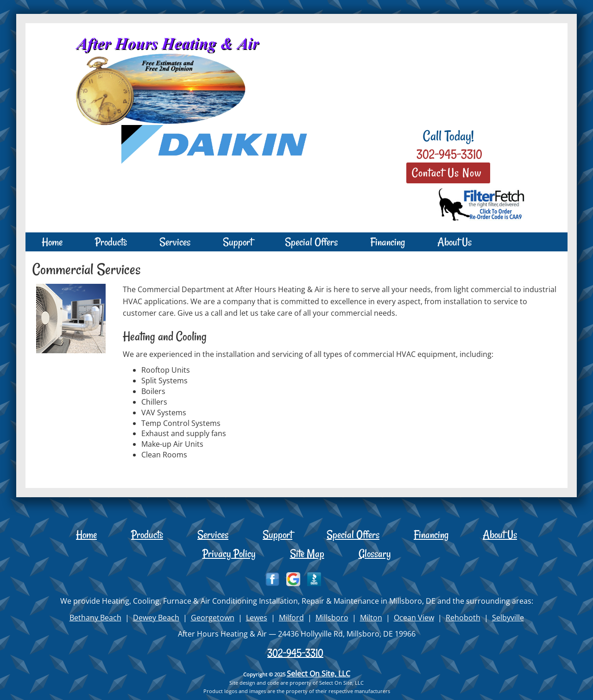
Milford (291, 618)
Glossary (375, 553)
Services (175, 242)
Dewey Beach (156, 618)
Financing (388, 242)
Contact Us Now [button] (448, 173)
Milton (371, 618)
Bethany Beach (95, 618)
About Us (454, 242)
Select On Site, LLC (319, 674)
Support (238, 242)
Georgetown (213, 618)
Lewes (257, 618)
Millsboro (332, 618)
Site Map (307, 553)
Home (52, 242)
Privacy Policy (229, 553)
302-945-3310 (295, 653)
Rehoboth (463, 618)
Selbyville (508, 618)
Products (111, 242)
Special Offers (311, 242)
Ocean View (414, 618)
